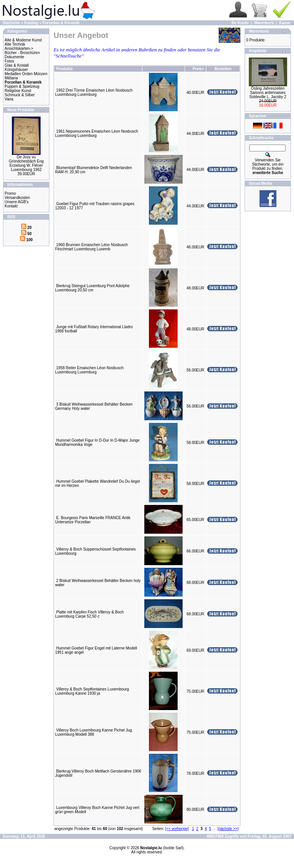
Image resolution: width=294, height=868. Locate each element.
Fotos (9, 61)
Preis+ (198, 69)
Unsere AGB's (17, 202)
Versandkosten (17, 198)
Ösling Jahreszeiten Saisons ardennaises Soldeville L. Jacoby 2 (268, 93)
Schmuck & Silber (20, 95)
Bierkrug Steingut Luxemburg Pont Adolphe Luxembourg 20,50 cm (92, 288)
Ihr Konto (240, 23)
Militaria (11, 78)
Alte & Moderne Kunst (23, 40)
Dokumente (14, 57)
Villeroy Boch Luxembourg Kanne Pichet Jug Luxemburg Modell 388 (94, 732)
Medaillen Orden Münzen (26, 74)
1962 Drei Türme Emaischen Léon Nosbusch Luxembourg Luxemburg (94, 92)
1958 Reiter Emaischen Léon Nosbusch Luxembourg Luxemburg (89, 370)
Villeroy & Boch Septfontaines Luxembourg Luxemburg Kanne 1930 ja (92, 691)
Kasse (285, 23)
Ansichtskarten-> (19, 48)
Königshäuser (16, 70)
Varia (9, 99)
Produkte (65, 69)
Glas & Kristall (17, 65)
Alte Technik (15, 44)
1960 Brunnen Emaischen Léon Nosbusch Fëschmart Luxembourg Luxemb (91, 247)
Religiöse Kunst (18, 91)
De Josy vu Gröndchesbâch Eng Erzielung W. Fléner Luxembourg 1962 (26, 163)
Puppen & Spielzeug (22, 86)
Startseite (11, 23)
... (214, 829)
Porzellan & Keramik (61, 23)
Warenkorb (264, 23)
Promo (10, 193)
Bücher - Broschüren (22, 53)
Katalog (31, 23)
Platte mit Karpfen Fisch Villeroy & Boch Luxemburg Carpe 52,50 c (89, 614)
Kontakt (11, 206)
